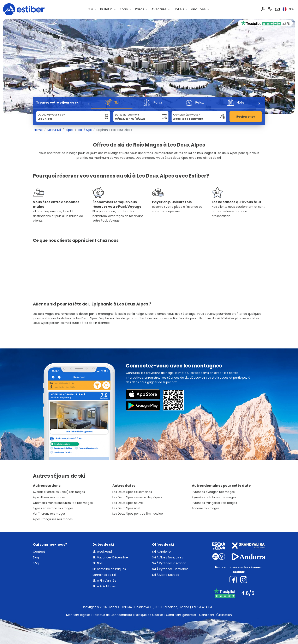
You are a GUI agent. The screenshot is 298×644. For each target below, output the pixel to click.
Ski (91, 9)
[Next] (259, 104)
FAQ (36, 563)
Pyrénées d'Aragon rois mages (213, 492)
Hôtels (179, 9)
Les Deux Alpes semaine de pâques (137, 497)
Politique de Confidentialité (112, 615)
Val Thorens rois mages (49, 514)
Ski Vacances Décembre (110, 557)
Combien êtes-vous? (187, 115)
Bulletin (106, 9)
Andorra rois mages (206, 508)
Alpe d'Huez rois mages (49, 497)
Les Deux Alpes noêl (126, 508)
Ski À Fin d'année (104, 581)
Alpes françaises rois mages (53, 519)
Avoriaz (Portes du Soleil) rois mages (59, 492)
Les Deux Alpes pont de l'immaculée (138, 514)
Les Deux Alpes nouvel (128, 503)
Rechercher (246, 117)
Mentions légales (78, 615)
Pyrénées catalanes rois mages (214, 497)
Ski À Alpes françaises (168, 557)
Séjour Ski (54, 130)
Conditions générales (181, 615)
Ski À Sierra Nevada (166, 575)
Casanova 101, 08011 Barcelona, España (162, 607)
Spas (124, 9)
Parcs (140, 9)
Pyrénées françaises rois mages (214, 503)
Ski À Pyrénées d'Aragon (169, 563)
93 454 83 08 (207, 607)
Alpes (69, 130)
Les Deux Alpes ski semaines (132, 492)
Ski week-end (102, 552)
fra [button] (288, 9)
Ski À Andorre (161, 552)
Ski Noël (98, 563)
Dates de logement (127, 115)
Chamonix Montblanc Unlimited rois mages (63, 503)
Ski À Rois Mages (104, 586)
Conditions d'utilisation (215, 615)
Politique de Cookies (149, 615)
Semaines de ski (104, 575)
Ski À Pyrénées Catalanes (170, 569)
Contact (39, 552)
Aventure (159, 9)
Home (38, 130)
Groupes (198, 9)
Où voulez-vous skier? (51, 115)
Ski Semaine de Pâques (109, 569)
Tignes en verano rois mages (53, 508)
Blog (36, 557)
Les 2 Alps (85, 130)
